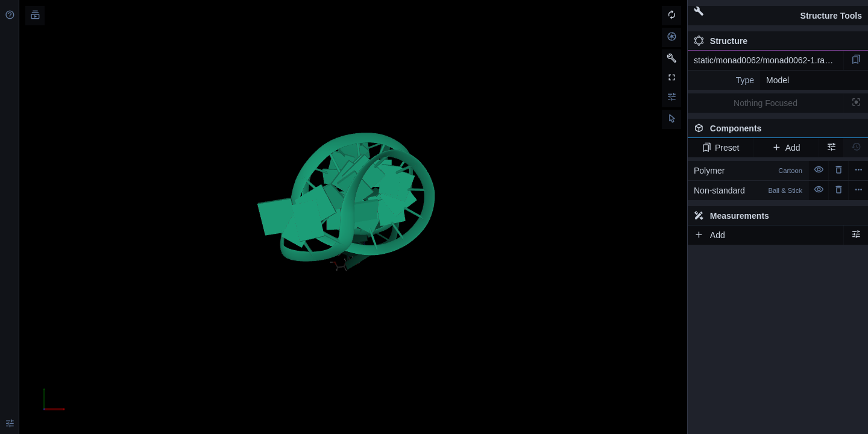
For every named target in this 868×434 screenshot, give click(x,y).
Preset (721, 148)
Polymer (748, 171)
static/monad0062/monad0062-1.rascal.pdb (769, 60)
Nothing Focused (766, 103)
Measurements (731, 216)
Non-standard (748, 190)
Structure (721, 41)
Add (786, 148)
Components (778, 131)
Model (778, 80)
